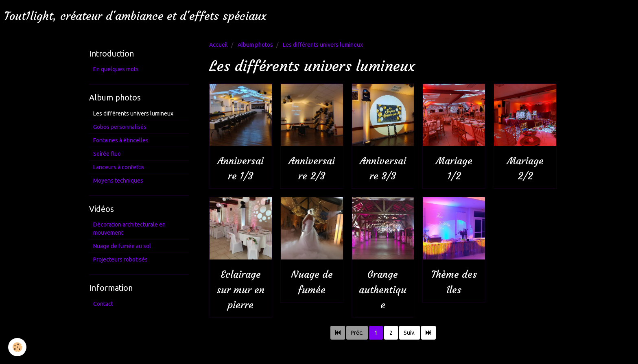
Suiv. (410, 333)
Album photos (255, 45)
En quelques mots (116, 69)
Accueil (218, 45)
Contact (103, 304)
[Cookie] (17, 347)
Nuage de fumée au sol (122, 246)
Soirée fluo (107, 154)
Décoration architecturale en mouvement (129, 229)
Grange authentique (383, 290)
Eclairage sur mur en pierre (240, 290)
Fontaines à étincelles (121, 140)
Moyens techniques (118, 181)
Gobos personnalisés (120, 127)
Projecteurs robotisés (120, 259)
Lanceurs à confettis (119, 167)
